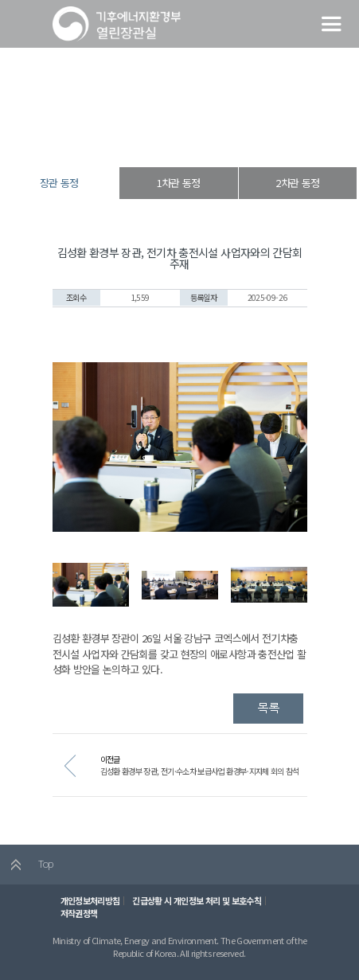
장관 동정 (224, 139)
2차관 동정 (297, 183)
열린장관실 (127, 139)
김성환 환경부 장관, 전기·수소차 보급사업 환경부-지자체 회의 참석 (200, 771)
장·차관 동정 (176, 139)
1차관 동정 (179, 183)
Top (26, 865)
